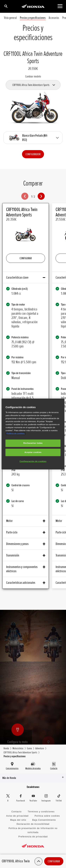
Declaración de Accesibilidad (33, 824)
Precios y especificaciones (33, 18)
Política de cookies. (16, 433)
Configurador (33, 154)
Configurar (54, 861)
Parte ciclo (26, 532)
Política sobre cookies (47, 816)
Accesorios (54, 18)
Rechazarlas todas (33, 443)
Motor (26, 521)
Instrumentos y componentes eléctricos (26, 569)
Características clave (26, 278)
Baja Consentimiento (44, 820)
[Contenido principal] (60, 6)
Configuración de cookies (33, 461)
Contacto (17, 812)
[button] (25, 196)
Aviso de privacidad (17, 816)
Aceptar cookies (33, 452)
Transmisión (26, 555)
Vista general (10, 18)
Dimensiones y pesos (26, 544)
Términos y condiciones (41, 812)
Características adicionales (26, 583)
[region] (33, 434)
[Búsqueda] (6, 6)
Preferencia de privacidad (33, 837)
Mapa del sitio (18, 820)
